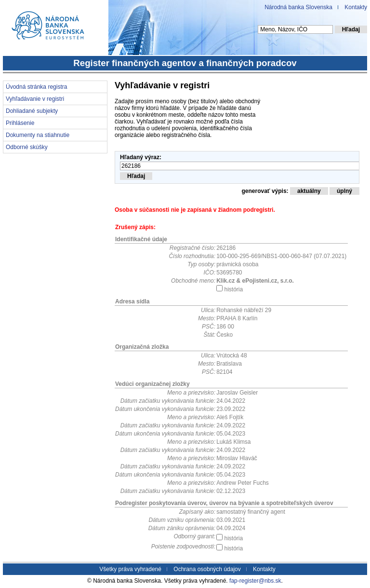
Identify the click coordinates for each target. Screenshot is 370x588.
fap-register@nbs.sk (255, 581)
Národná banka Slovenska (298, 7)
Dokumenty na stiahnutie (38, 135)
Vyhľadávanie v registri (35, 99)
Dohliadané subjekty (32, 111)
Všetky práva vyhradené (130, 569)
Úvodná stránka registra (36, 87)
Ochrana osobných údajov (207, 569)
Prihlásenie (20, 123)
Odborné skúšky (27, 147)
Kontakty (356, 7)
